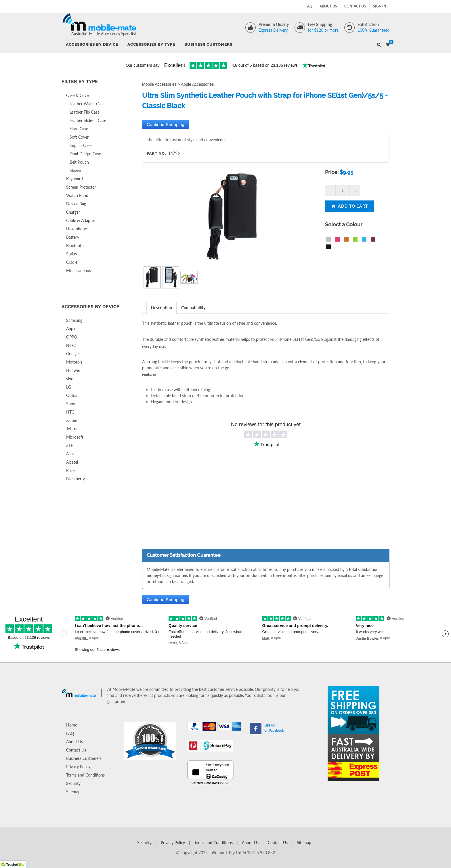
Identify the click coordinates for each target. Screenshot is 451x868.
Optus (72, 395)
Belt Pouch (79, 162)
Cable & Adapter (81, 220)
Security (73, 783)
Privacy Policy (78, 767)
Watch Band (77, 195)
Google (72, 354)
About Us (328, 6)
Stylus (71, 254)
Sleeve (75, 170)
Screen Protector (81, 187)
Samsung (74, 320)
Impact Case (81, 145)
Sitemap (73, 792)
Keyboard (74, 179)
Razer (71, 470)
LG (69, 387)
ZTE (70, 445)
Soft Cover (79, 137)
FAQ (309, 6)
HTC (70, 412)
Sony (71, 404)
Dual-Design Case (85, 154)
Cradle (72, 262)
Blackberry (76, 479)
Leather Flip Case (85, 112)
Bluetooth (75, 245)
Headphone (77, 229)
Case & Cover (78, 95)
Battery (73, 237)
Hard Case (79, 129)
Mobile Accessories (159, 84)
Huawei (73, 370)
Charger (73, 212)
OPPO (72, 337)
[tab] (162, 308)
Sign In (380, 6)
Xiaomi (72, 420)
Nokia (71, 345)
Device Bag (76, 204)
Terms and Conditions (85, 775)
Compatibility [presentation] (193, 308)
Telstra (72, 429)
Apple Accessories (197, 84)
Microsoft (75, 437)
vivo (70, 379)
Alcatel (72, 462)
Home (72, 725)
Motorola (74, 362)
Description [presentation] (162, 308)
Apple (71, 329)
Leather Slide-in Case (88, 120)
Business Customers (84, 758)
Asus (70, 454)
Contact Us (355, 6)
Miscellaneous (79, 270)
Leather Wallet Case (87, 104)
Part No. (156, 153)
